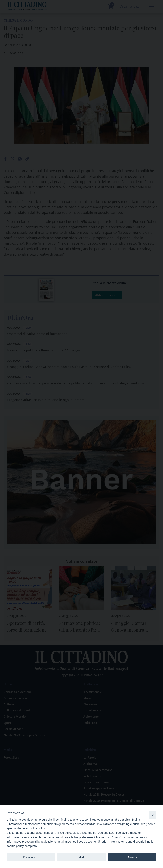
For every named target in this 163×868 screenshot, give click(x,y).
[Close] (153, 815)
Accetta (132, 857)
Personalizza (31, 857)
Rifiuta (81, 857)
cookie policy (15, 846)
